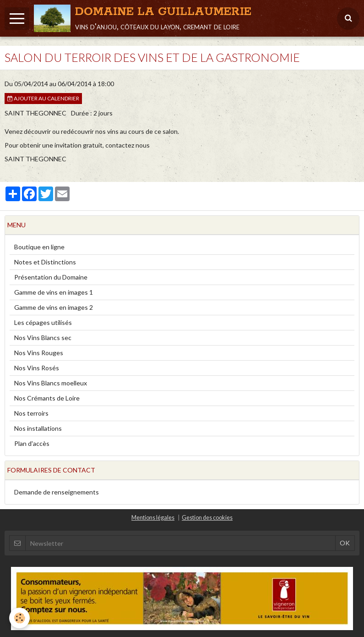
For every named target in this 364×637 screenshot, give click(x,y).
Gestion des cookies (207, 518)
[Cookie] (19, 618)
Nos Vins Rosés (37, 368)
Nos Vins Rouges (39, 353)
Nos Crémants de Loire (47, 398)
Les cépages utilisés (43, 322)
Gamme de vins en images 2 (54, 307)
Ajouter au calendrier (43, 98)
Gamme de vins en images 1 (54, 292)
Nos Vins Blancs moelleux (51, 383)
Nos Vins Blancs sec (43, 338)
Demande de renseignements (57, 492)
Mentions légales (153, 518)
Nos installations (38, 428)
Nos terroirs (31, 413)
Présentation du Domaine (51, 277)
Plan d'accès (32, 443)
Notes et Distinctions (45, 262)
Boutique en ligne (39, 247)
